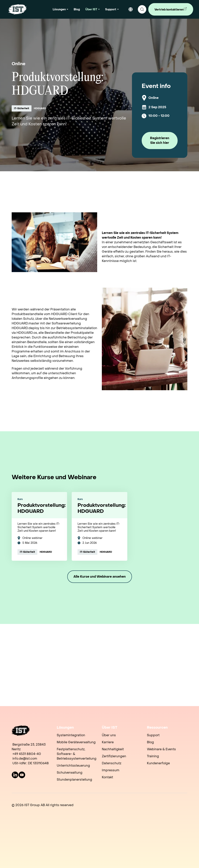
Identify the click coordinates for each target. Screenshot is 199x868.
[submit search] (142, 9)
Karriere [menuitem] (108, 742)
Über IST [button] (91, 9)
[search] (142, 9)
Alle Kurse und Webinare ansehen (100, 577)
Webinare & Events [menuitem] (161, 749)
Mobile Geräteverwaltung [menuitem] (76, 742)
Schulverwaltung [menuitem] (70, 773)
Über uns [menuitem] (109, 735)
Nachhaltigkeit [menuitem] (113, 749)
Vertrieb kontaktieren (168, 11)
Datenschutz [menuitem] (112, 763)
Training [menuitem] (153, 756)
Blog (77, 9)
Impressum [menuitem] (111, 770)
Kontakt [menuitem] (107, 777)
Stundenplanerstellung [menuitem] (74, 780)
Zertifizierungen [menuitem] (114, 756)
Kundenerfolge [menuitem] (158, 763)
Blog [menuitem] (150, 742)
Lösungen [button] (59, 9)
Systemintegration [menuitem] (71, 735)
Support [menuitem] (153, 735)
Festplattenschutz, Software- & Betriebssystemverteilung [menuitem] (77, 754)
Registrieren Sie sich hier (160, 140)
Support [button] (111, 9)
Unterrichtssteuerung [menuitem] (73, 766)
